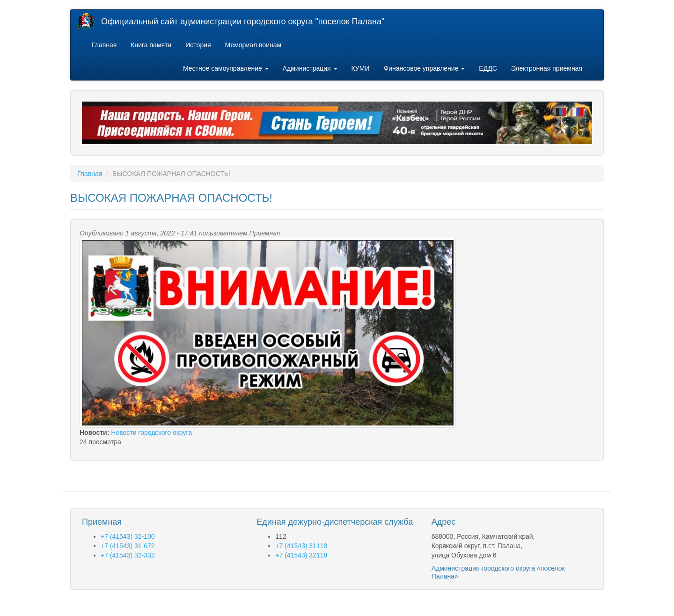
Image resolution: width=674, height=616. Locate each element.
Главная (104, 45)
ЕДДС (488, 68)
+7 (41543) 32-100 (128, 536)
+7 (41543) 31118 (301, 546)
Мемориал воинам (253, 45)
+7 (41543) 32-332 (128, 555)
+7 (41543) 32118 (301, 555)
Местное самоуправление (226, 68)
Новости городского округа (151, 433)
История (198, 45)
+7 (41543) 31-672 (128, 546)
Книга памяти (151, 45)
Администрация (310, 68)
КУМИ (361, 68)
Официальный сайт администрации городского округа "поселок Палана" (243, 22)
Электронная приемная (547, 68)
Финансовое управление (424, 68)
